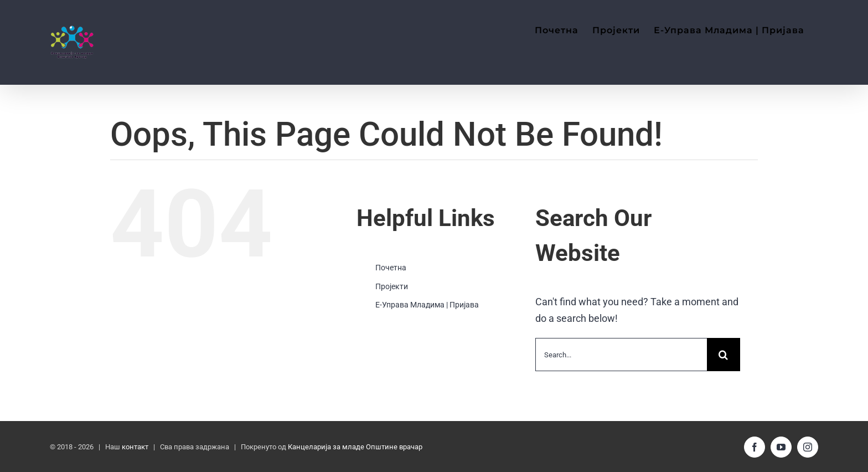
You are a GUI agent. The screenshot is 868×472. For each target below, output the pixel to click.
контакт (135, 447)
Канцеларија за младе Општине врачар (355, 447)
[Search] (724, 355)
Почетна (391, 268)
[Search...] (621, 355)
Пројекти (392, 286)
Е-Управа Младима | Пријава (427, 305)
